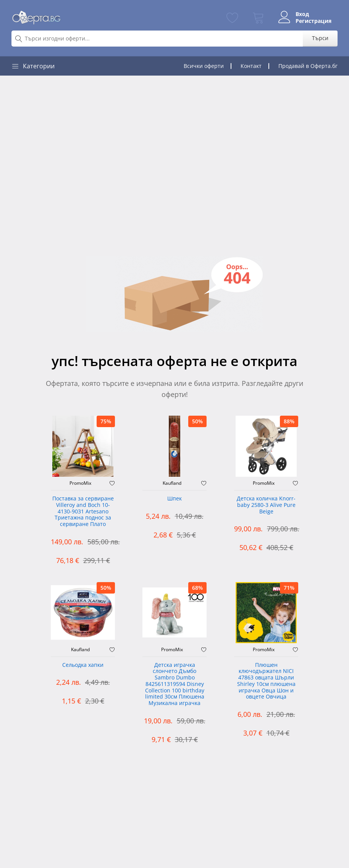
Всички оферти (204, 66)
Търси (320, 38)
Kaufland (172, 483)
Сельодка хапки (83, 665)
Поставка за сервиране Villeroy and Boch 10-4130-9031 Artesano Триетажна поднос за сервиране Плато (83, 511)
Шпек (174, 499)
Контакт (251, 66)
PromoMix (80, 483)
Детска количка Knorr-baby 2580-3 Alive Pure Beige (266, 505)
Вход (302, 14)
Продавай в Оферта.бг (308, 66)
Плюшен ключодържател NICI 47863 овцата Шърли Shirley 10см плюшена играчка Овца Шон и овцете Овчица (266, 681)
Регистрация (313, 21)
